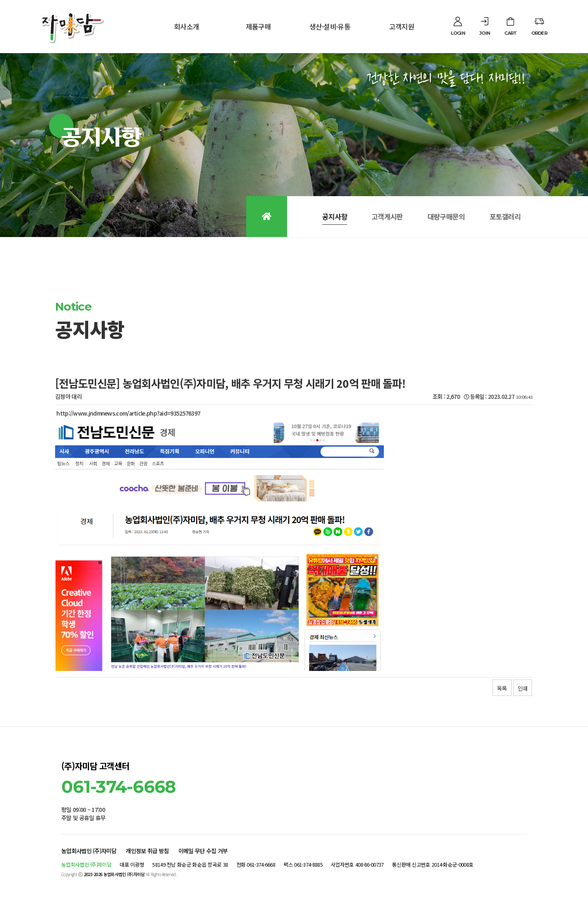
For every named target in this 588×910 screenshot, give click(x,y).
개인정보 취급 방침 (147, 851)
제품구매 (258, 26)
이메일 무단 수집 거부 (203, 851)
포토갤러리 (505, 216)
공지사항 (335, 216)
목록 (502, 688)
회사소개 (186, 26)
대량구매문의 (446, 216)
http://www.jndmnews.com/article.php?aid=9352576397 (128, 413)
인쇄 (523, 688)
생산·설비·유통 (330, 26)
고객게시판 (387, 216)
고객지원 (402, 26)
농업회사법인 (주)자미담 (89, 851)
